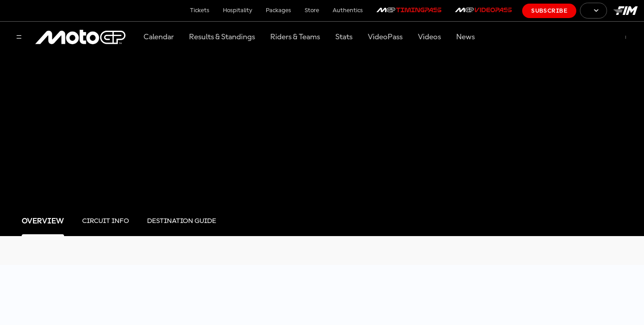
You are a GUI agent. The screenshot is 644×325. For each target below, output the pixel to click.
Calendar (159, 37)
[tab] (43, 221)
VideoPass (385, 37)
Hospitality (238, 10)
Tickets (200, 10)
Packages (278, 10)
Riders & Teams (295, 37)
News (466, 37)
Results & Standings (222, 37)
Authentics (348, 10)
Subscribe (549, 11)
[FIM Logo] (625, 11)
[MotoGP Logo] (80, 37)
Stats (344, 37)
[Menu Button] (19, 38)
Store (312, 10)
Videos (429, 37)
